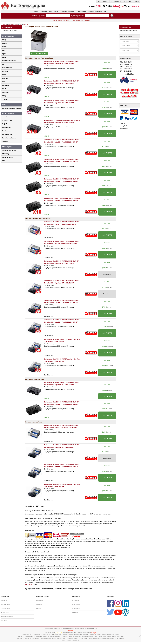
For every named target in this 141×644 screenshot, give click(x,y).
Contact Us (40, 601)
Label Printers (7, 127)
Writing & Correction (9, 150)
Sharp (4, 96)
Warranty (4, 620)
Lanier (4, 75)
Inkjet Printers (7, 124)
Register (106, 1)
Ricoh (4, 89)
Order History (76, 605)
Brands (39, 609)
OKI (4, 82)
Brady (4, 40)
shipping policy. (29, 584)
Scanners (5, 142)
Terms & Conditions (7, 617)
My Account (127, 1)
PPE (4, 161)
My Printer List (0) (116, 1)
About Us (136, 1)
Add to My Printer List (39, 54)
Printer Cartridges (46, 11)
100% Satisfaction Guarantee (81, 20)
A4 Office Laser (7, 117)
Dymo (4, 54)
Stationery (6, 154)
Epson (4, 57)
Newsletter (75, 613)
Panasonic (6, 85)
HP (3, 64)
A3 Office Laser (7, 120)
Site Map (39, 605)
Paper (56, 11)
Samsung (5, 92)
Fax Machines (7, 131)
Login (99, 1)
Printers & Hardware (67, 11)
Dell (4, 50)
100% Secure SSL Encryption (60, 20)
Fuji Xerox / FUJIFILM (9, 61)
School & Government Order (97, 11)
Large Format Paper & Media (12, 108)
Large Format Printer (9, 138)
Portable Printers (8, 134)
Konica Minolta (7, 68)
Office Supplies (81, 11)
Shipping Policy (6, 605)
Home (36, 11)
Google (94, 633)
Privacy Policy (5, 609)
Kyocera (5, 71)
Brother (5, 43)
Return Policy (5, 613)
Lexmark (5, 78)
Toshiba (5, 99)
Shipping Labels (8, 157)
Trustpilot (71, 631)
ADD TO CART (107, 75)
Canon (4, 47)
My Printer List (76, 609)
